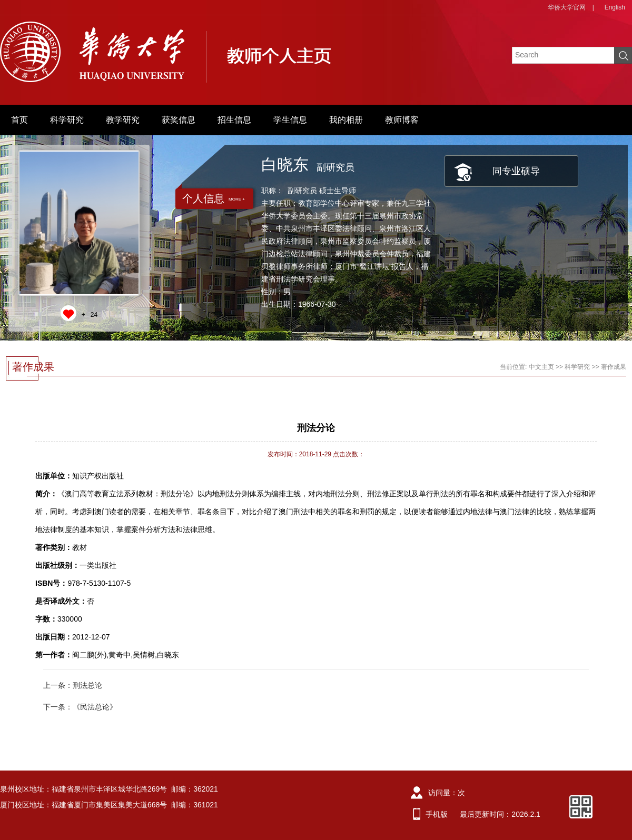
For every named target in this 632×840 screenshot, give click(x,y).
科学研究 (67, 120)
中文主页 (541, 367)
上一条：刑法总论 (73, 685)
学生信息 (290, 120)
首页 (19, 120)
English (615, 7)
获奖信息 (179, 120)
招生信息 (234, 120)
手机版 (437, 814)
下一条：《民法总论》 (80, 707)
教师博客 (402, 120)
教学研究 (123, 120)
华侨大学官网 (567, 7)
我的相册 (346, 120)
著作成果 (614, 367)
